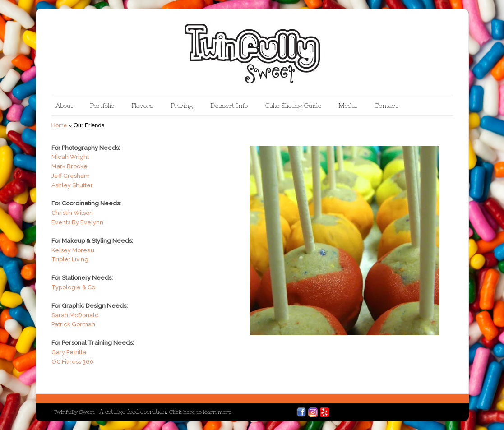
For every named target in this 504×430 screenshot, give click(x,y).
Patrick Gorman (73, 324)
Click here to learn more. (201, 412)
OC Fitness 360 (72, 362)
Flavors (142, 106)
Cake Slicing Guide (293, 106)
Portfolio (102, 106)
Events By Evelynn (77, 222)
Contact (386, 106)
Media (348, 106)
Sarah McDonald (75, 315)
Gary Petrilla (69, 352)
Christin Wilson (72, 213)
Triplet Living (70, 259)
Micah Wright (70, 157)
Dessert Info (229, 106)
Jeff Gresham (71, 176)
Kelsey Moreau (73, 250)
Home (59, 125)
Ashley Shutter (72, 185)
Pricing (182, 106)
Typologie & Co (73, 287)
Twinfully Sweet (75, 412)
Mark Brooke (69, 166)
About (64, 106)
